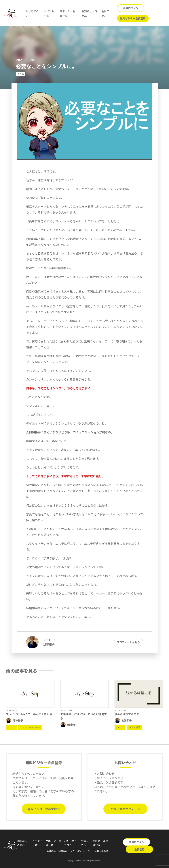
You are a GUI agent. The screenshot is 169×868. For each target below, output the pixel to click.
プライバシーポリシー (81, 851)
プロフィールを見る (128, 642)
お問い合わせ (102, 851)
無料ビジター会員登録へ (44, 809)
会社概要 (51, 851)
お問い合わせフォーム (125, 809)
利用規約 (63, 851)
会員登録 (139, 849)
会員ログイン (131, 8)
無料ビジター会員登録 (133, 18)
